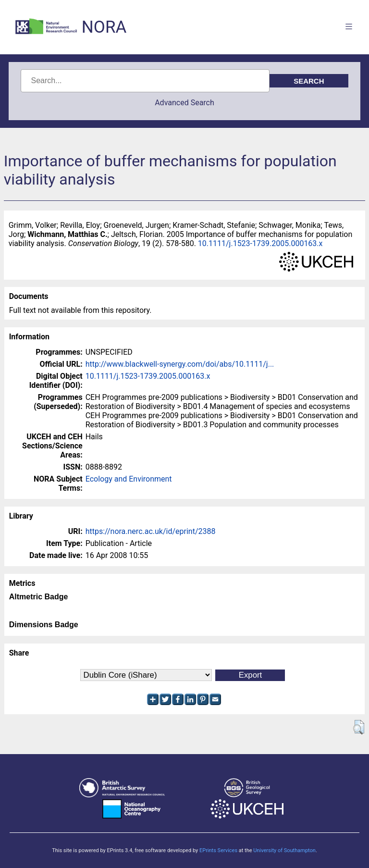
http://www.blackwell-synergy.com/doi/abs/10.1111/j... (180, 364)
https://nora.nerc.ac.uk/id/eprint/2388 (151, 531)
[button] (359, 727)
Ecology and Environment (129, 479)
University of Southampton (284, 850)
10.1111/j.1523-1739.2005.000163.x (260, 243)
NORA (104, 27)
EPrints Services (218, 850)
